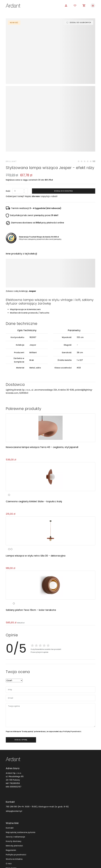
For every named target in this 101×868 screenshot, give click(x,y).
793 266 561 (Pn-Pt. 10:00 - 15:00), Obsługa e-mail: (30, 759)
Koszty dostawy (14, 794)
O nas (9, 816)
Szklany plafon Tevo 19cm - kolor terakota (30, 562)
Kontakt (10, 780)
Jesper (32, 243)
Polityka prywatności (16, 807)
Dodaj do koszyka (64, 142)
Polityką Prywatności (72, 684)
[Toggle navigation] (93, 6)
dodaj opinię (21, 692)
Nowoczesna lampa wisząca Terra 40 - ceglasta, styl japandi (42, 399)
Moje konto (11, 821)
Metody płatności (14, 798)
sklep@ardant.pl (14, 764)
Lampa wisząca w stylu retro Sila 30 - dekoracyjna (35, 508)
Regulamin (11, 803)
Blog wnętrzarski (14, 825)
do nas (36, 148)
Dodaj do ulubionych (80, 23)
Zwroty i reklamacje (15, 789)
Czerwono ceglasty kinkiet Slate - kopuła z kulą (33, 453)
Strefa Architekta (14, 812)
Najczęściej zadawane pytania (21, 785)
